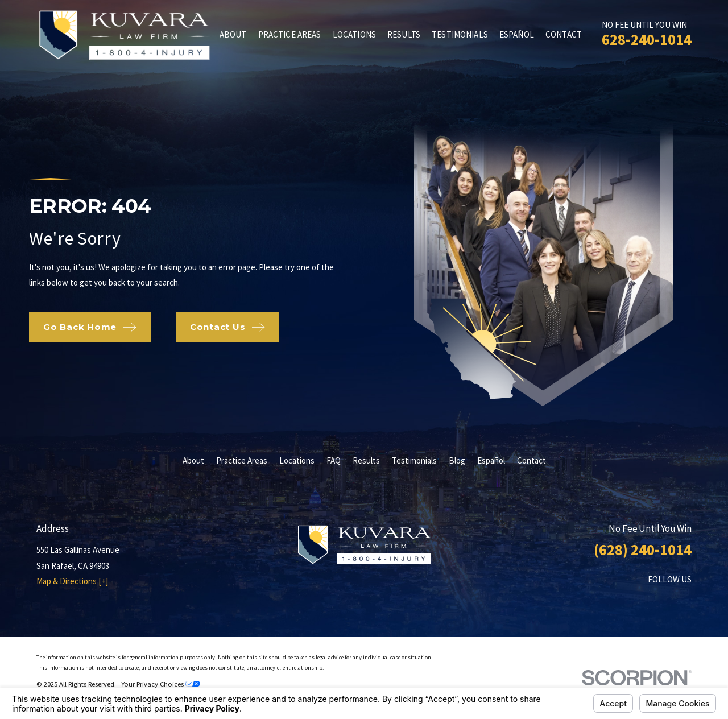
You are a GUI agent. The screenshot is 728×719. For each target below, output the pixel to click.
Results (366, 460)
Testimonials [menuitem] (460, 34)
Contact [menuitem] (564, 34)
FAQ (334, 460)
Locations (297, 460)
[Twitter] (686, 601)
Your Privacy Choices (161, 684)
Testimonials (414, 460)
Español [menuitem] (517, 34)
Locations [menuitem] (354, 34)
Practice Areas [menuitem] (290, 34)
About (193, 460)
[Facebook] (629, 601)
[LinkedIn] (657, 601)
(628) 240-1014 (643, 549)
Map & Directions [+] (72, 581)
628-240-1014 (647, 39)
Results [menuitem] (404, 34)
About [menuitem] (233, 34)
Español (491, 460)
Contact (531, 460)
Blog (457, 460)
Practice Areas (242, 460)
